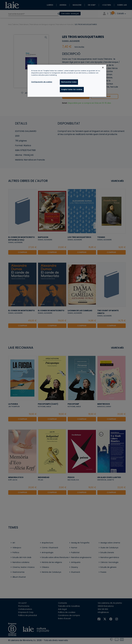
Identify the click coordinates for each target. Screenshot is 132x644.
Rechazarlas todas (69, 82)
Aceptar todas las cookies (72, 89)
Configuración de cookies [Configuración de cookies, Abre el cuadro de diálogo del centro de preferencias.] (42, 82)
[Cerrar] (103, 68)
